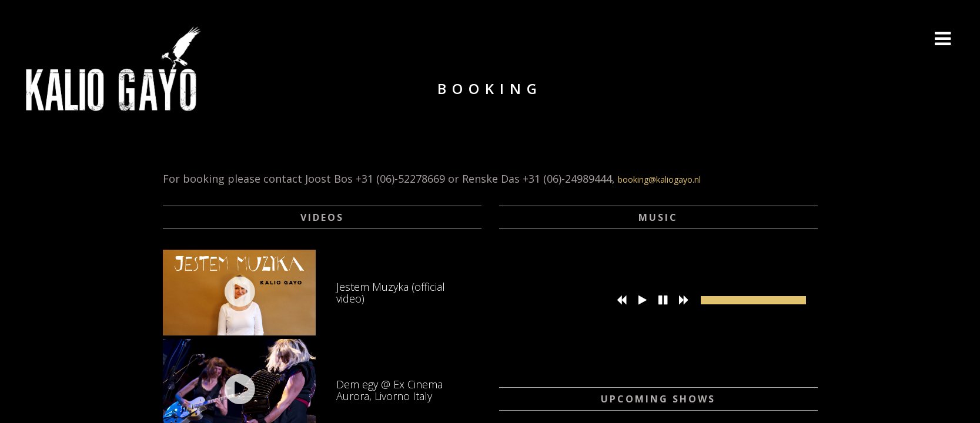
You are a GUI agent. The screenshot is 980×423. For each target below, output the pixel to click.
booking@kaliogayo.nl (659, 179)
